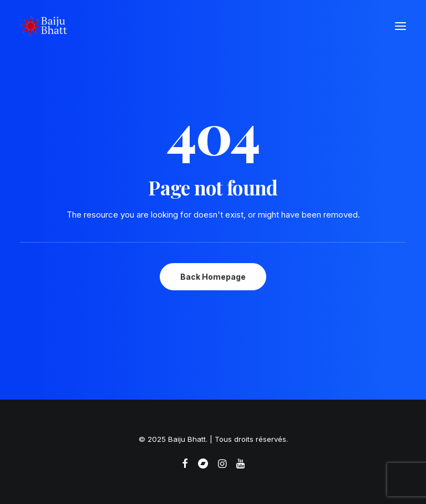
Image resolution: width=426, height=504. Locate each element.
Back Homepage (213, 277)
